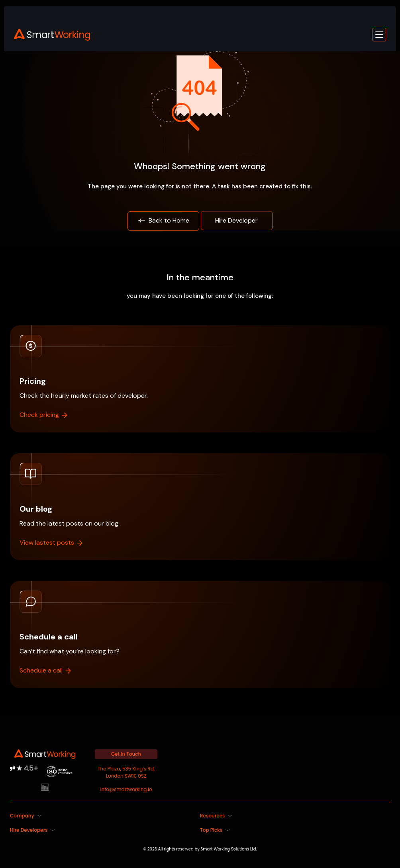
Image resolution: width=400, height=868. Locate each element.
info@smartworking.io (126, 789)
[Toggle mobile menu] (379, 35)
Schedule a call (46, 670)
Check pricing (44, 415)
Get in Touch (126, 754)
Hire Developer (236, 220)
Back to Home (163, 221)
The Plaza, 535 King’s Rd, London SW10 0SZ (126, 772)
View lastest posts (52, 542)
